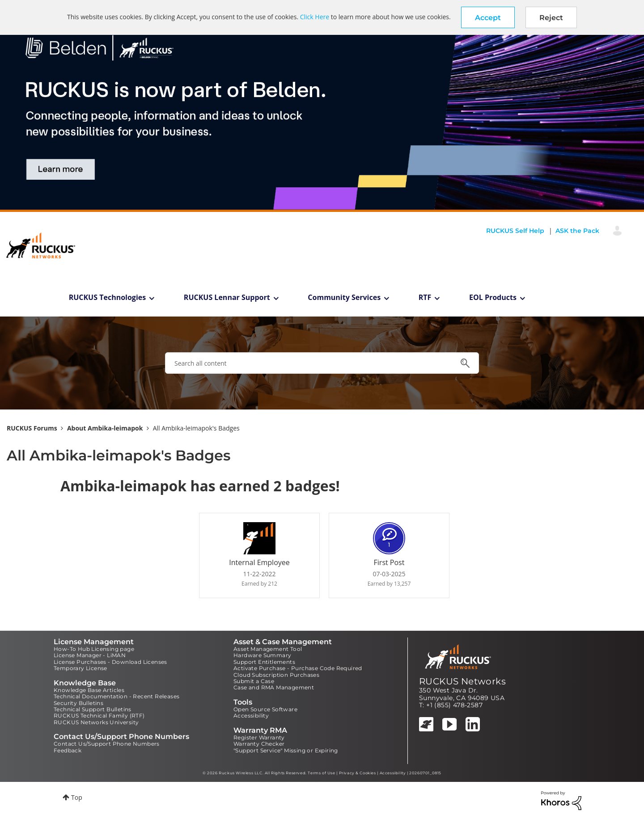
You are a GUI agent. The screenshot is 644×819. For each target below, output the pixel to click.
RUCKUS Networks (462, 681)
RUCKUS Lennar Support (227, 297)
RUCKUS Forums (32, 428)
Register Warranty (259, 737)
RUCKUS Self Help (515, 231)
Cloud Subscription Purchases (276, 675)
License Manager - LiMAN (90, 655)
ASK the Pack (577, 231)
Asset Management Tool (268, 649)
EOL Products (493, 297)
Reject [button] (551, 18)
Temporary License (80, 668)
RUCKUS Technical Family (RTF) (99, 716)
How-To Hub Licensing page (94, 649)
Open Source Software (265, 709)
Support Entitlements (264, 662)
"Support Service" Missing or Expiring (286, 750)
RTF (425, 297)
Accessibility (251, 716)
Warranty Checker (259, 744)
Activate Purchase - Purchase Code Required (298, 668)
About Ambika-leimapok (105, 428)
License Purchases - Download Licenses (110, 662)
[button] (488, 17)
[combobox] (322, 363)
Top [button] (77, 797)
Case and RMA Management (274, 687)
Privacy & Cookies (358, 773)
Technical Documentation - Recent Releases (117, 696)
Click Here (315, 17)
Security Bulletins (78, 703)
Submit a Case (254, 681)
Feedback (68, 750)
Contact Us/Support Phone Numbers (107, 744)
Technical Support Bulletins (93, 709)
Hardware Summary (262, 655)
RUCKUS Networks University (96, 722)
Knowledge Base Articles (89, 690)
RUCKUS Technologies (108, 297)
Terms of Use (321, 773)
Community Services (344, 297)
